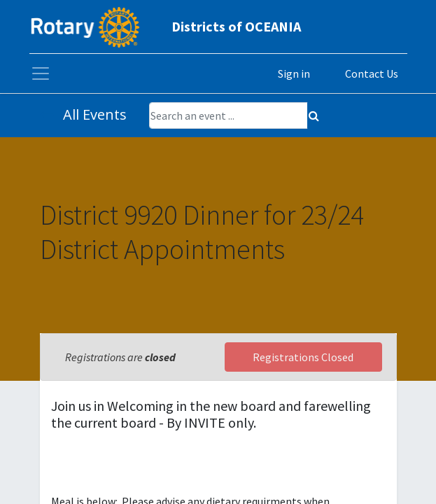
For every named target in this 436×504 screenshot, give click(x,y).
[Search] (314, 115)
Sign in (294, 73)
